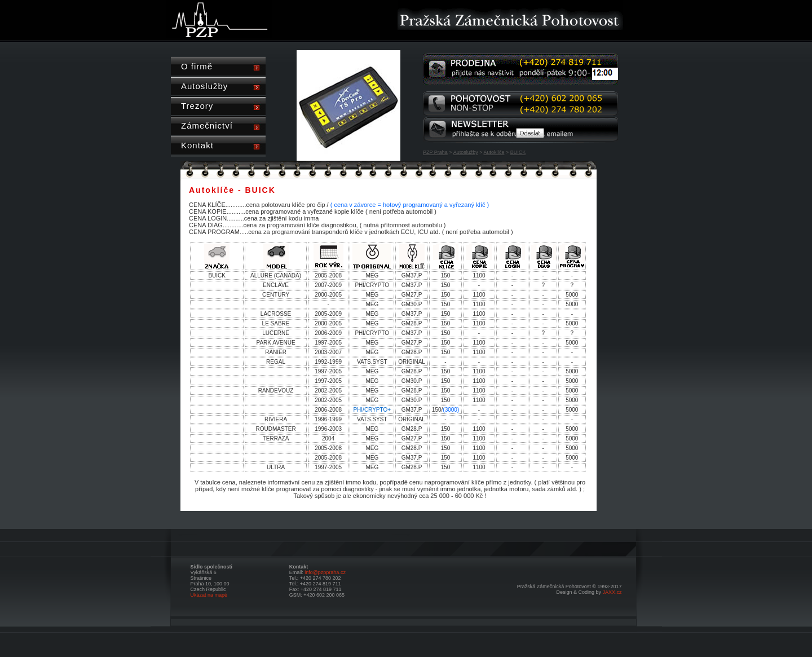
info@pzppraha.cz (325, 572)
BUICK (518, 152)
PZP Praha (435, 152)
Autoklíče (494, 152)
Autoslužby (466, 152)
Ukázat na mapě (209, 595)
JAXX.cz (612, 592)
